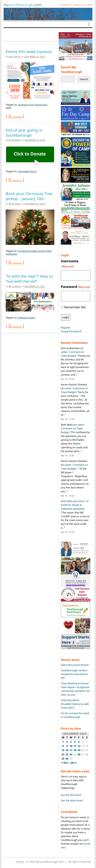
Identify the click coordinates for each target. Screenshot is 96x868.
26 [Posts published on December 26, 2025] (79, 754)
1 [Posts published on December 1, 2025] (63, 742)
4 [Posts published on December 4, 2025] (75, 742)
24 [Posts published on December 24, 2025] (71, 754)
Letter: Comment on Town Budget (73, 354)
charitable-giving (27, 171)
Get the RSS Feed (71, 795)
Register (66, 328)
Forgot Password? (71, 331)
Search (84, 79)
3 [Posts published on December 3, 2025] (71, 742)
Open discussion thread (75, 665)
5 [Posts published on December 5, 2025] (79, 742)
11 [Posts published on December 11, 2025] (75, 746)
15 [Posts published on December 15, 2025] (63, 750)
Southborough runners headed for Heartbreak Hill (74, 674)
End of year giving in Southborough (24, 133)
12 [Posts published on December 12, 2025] (79, 746)
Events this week (29, 51)
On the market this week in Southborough (75, 715)
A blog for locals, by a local (76, 5)
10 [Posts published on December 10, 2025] (71, 746)
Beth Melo (15, 57)
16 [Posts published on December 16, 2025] (67, 750)
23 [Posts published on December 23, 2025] (67, 754)
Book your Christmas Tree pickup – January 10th (29, 196)
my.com (23, 5)
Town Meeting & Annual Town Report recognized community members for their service (75, 689)
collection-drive (26, 317)
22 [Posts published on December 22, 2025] (63, 754)
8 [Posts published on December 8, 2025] (63, 746)
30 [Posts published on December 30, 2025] (67, 759)
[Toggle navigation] (89, 24)
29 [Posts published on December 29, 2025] (63, 759)
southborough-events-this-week (27, 106)
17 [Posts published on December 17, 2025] (71, 750)
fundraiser (11, 254)
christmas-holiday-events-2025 (35, 251)
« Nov (65, 763)
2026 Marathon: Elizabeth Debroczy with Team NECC (75, 704)
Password (75, 287)
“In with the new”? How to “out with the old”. (29, 279)
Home (20, 862)
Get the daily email (72, 800)
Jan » (74, 763)
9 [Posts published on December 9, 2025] (67, 746)
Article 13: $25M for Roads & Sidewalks (75, 505)
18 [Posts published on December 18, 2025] (75, 750)
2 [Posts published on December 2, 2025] (67, 742)
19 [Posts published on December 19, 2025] (79, 750)
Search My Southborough (71, 69)
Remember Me (75, 307)
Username (70, 264)
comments (15, 117)
